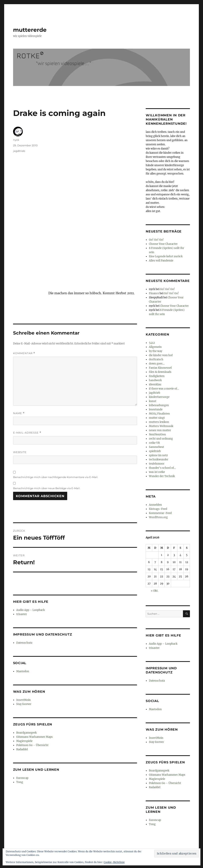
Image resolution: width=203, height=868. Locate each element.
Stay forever (24, 704)
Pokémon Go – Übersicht (32, 745)
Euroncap (22, 778)
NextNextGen (157, 434)
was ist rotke (157, 472)
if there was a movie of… (164, 389)
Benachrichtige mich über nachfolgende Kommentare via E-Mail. (56, 477)
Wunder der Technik (162, 476)
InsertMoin (23, 700)
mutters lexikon (159, 422)
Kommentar (24, 353)
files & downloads (160, 372)
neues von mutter (160, 430)
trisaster (22, 614)
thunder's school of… (162, 468)
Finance (154, 293)
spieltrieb (155, 451)
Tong (20, 782)
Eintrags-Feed (158, 509)
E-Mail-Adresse (27, 433)
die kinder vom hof (161, 355)
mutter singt (157, 418)
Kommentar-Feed (160, 513)
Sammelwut (156, 447)
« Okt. (155, 591)
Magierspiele (24, 741)
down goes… (157, 364)
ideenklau (155, 384)
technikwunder (159, 460)
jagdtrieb (19, 151)
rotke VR (154, 443)
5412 (152, 343)
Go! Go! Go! (156, 240)
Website (20, 452)
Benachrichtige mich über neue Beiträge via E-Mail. (47, 488)
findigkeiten (157, 376)
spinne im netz (158, 455)
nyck (16, 140)
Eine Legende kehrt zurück (166, 256)
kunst (153, 401)
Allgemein (155, 347)
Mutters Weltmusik (161, 426)
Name (19, 413)
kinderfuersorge (159, 397)
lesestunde (156, 409)
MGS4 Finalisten (159, 414)
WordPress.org (158, 517)
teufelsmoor (157, 464)
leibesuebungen (159, 405)
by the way (156, 351)
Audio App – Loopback (31, 610)
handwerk (155, 380)
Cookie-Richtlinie (114, 862)
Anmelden (155, 505)
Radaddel (22, 749)
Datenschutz (24, 643)
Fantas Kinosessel (160, 368)
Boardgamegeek (26, 733)
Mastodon (23, 671)
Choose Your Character (163, 244)
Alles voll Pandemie (161, 261)
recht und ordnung (161, 439)
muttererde (30, 30)
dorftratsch (156, 359)
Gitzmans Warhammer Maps (34, 737)
